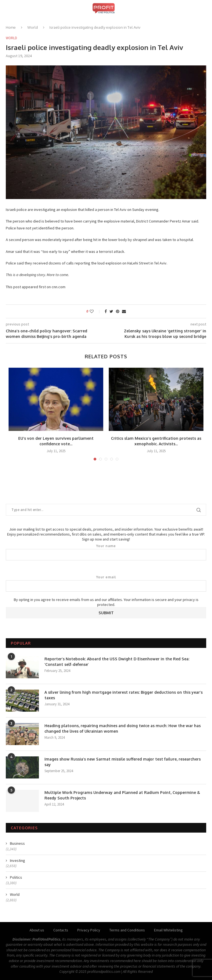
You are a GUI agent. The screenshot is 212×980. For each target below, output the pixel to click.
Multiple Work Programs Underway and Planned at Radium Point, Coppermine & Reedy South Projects (122, 795)
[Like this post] (95, 311)
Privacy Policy (89, 930)
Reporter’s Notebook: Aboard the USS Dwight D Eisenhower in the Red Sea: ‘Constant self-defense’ (117, 662)
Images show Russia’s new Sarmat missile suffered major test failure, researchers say (123, 762)
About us (37, 930)
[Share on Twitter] (111, 311)
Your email (106, 583)
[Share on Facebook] (106, 311)
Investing (18, 860)
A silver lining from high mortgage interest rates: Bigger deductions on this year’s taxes (124, 695)
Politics (16, 877)
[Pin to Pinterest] (118, 311)
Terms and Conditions (127, 930)
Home (11, 27)
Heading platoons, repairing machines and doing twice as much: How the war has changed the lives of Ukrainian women (123, 728)
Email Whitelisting (168, 930)
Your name (106, 552)
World (33, 27)
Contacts (61, 930)
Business (17, 843)
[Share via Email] (124, 311)
